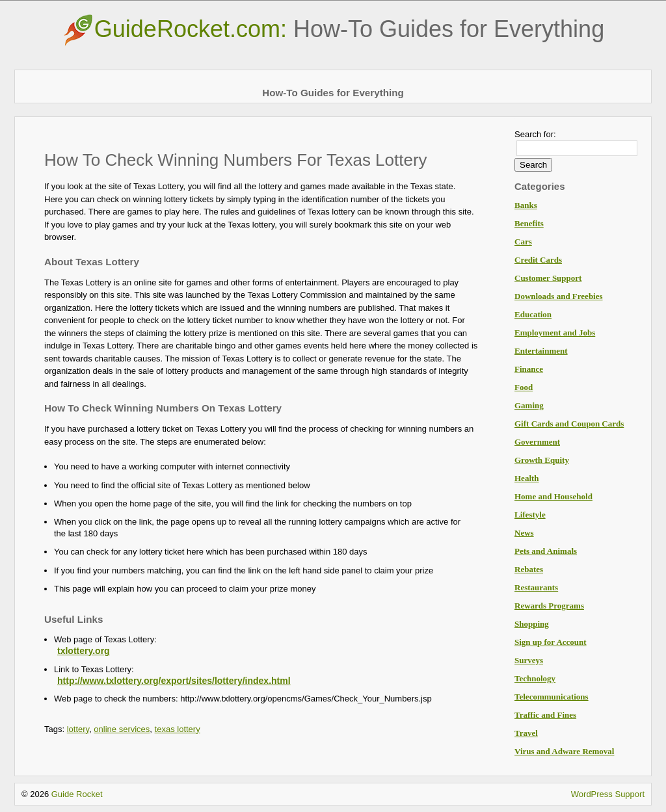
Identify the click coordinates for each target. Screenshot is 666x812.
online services (122, 729)
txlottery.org (84, 651)
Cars (523, 242)
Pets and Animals (546, 551)
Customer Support (548, 278)
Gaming (529, 405)
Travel (526, 733)
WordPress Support (608, 794)
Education (533, 314)
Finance (529, 369)
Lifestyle (530, 515)
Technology (535, 678)
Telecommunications (552, 697)
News (524, 533)
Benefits (529, 223)
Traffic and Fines (545, 715)
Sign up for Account (551, 642)
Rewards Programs (549, 606)
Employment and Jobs (555, 333)
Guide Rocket (77, 794)
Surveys (529, 660)
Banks (526, 205)
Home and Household (553, 496)
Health (527, 478)
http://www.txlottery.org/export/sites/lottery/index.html (174, 681)
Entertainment (541, 351)
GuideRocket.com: (333, 29)
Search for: (535, 134)
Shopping (532, 624)
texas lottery (178, 729)
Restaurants (536, 587)
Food (524, 387)
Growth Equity (542, 460)
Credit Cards (538, 260)
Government (537, 442)
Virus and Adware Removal (564, 751)
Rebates (529, 569)
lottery (78, 729)
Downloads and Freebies (559, 296)
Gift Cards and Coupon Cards (569, 424)
